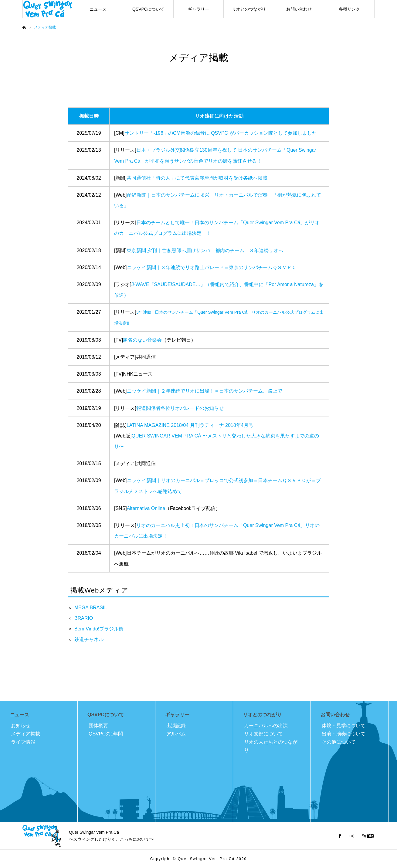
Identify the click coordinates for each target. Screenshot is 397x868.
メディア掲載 (25, 734)
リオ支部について (263, 734)
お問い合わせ (299, 9)
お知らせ (21, 726)
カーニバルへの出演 (266, 726)
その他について (339, 742)
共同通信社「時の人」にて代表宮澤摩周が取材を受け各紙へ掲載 (197, 178)
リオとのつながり (249, 9)
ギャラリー (198, 9)
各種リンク (349, 9)
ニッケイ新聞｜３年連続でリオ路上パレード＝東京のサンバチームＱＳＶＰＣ (212, 267)
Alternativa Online (146, 508)
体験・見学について (344, 726)
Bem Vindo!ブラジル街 (99, 629)
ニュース (98, 9)
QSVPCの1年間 (106, 734)
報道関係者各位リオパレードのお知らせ (180, 408)
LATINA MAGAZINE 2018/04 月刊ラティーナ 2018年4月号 (190, 425)
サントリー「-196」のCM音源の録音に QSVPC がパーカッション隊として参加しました (221, 133)
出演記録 (176, 726)
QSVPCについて (148, 9)
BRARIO (84, 618)
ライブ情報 (23, 742)
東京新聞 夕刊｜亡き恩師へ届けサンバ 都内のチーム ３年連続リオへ (205, 250)
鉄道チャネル (89, 639)
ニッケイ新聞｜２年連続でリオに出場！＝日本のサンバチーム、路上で (205, 391)
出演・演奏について (344, 734)
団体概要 (98, 726)
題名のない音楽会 (142, 340)
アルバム (176, 734)
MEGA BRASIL (91, 608)
